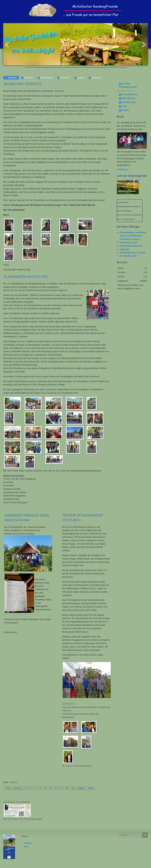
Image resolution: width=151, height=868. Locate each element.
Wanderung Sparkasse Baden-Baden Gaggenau (28, 518)
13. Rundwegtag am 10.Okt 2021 (26, 277)
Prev (7, 45)
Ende (91, 788)
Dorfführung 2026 (128, 242)
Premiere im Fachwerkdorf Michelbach (83, 518)
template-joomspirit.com (75, 865)
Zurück (17, 788)
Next (144, 45)
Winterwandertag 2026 (131, 246)
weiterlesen (122, 169)
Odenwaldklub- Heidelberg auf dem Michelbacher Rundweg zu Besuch (133, 236)
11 (73, 788)
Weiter (81, 788)
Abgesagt (124, 249)
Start (8, 788)
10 (67, 788)
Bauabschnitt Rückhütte (23, 84)
